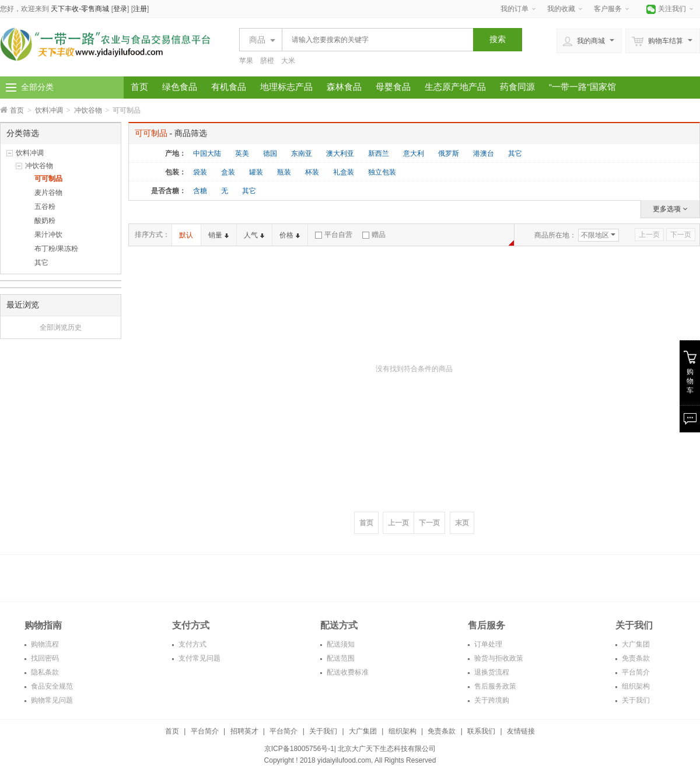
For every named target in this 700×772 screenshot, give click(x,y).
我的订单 (514, 9)
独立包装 (382, 172)
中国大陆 (207, 153)
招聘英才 (244, 731)
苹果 (246, 61)
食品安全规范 (51, 686)
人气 (254, 235)
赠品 (374, 235)
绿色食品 (180, 87)
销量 (218, 235)
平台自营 (334, 235)
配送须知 (340, 644)
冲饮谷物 (88, 110)
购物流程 (44, 644)
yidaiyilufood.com (344, 760)
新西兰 (379, 153)
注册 (140, 9)
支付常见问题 (199, 658)
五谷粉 (45, 207)
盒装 (228, 172)
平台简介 (635, 672)
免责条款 (635, 658)
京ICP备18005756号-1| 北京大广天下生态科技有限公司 (350, 749)
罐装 (256, 172)
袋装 (200, 172)
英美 (242, 153)
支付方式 (192, 644)
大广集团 (635, 644)
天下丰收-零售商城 (80, 9)
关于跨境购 (491, 700)
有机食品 (229, 87)
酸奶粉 (45, 221)
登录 (120, 9)
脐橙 (267, 61)
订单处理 (487, 644)
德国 (270, 153)
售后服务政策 (494, 686)
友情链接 (521, 731)
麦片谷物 (48, 193)
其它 (41, 263)
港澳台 (484, 153)
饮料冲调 (49, 110)
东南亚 (302, 153)
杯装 (312, 172)
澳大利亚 (340, 153)
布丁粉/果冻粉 (56, 249)
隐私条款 (44, 672)
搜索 (498, 39)
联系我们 (481, 731)
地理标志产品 (286, 87)
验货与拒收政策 (498, 658)
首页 (139, 87)
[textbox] (374, 40)
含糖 (200, 191)
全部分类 (37, 87)
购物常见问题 (51, 700)
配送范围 (340, 658)
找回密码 (44, 658)
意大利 (414, 153)
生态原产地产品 (455, 87)
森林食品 (344, 87)
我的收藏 (561, 9)
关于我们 (635, 700)
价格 (290, 235)
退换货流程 (491, 672)
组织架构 (635, 686)
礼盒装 (344, 172)
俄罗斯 (449, 153)
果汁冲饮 (48, 235)
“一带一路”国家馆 (582, 87)
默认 (186, 235)
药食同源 (517, 87)
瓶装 (284, 172)
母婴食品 (393, 87)
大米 (288, 61)
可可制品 (48, 179)
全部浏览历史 (61, 327)
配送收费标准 (347, 672)
